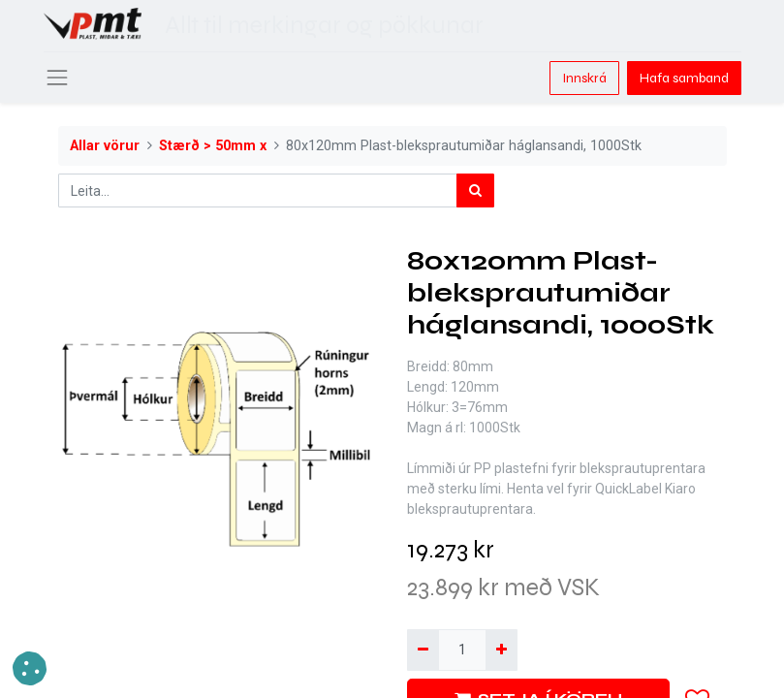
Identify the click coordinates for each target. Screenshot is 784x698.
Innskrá (584, 78)
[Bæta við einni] (502, 650)
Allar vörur (105, 146)
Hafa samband (684, 78)
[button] (30, 668)
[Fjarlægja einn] (423, 650)
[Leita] (475, 190)
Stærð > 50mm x (213, 146)
